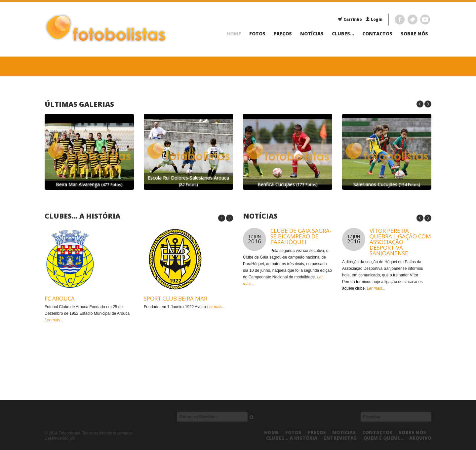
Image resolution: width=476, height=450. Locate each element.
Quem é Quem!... (383, 438)
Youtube (425, 20)
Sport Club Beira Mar (176, 298)
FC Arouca (60, 298)
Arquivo (420, 438)
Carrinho (350, 19)
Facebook (400, 20)
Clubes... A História (82, 216)
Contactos (377, 34)
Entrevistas (340, 438)
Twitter (413, 20)
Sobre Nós (414, 34)
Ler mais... (54, 320)
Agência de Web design (92, 439)
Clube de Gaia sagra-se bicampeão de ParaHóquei (301, 236)
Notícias (312, 34)
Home (234, 34)
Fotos (257, 34)
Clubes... (343, 34)
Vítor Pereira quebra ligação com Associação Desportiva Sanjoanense (400, 242)
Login (374, 19)
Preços (283, 34)
